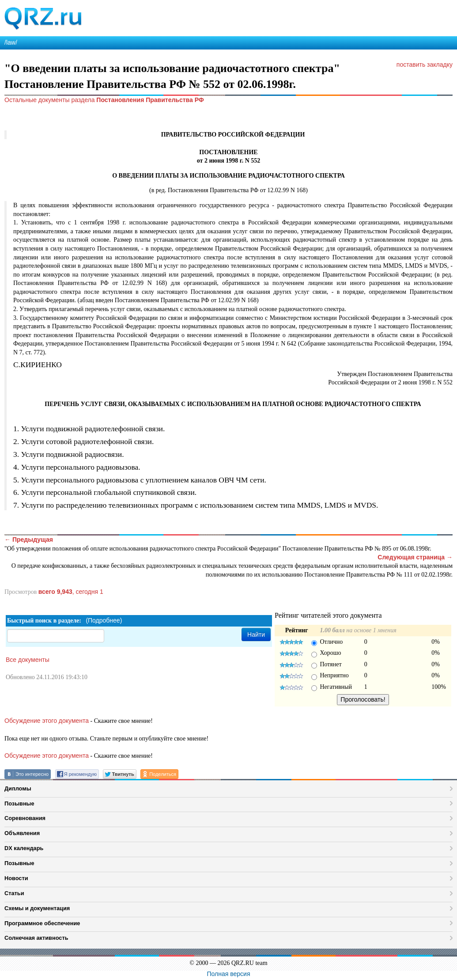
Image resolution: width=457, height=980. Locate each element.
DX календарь (24, 848)
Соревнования (25, 818)
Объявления (22, 833)
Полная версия (229, 974)
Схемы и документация (37, 908)
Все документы (28, 660)
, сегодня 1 (71, 592)
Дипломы (18, 788)
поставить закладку (425, 65)
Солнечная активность (36, 938)
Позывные (19, 803)
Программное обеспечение (42, 923)
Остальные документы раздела (104, 100)
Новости (16, 878)
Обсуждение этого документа (47, 721)
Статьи (14, 893)
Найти (256, 634)
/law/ (11, 42)
